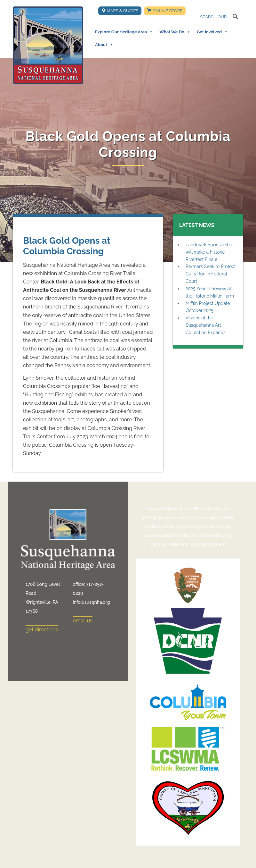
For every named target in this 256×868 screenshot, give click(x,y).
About (104, 45)
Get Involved (212, 32)
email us (83, 621)
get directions (42, 630)
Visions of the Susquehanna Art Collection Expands (206, 325)
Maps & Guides (120, 11)
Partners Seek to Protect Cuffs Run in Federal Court (211, 274)
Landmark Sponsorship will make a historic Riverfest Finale (209, 252)
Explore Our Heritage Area (124, 32)
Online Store (165, 11)
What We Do (175, 32)
